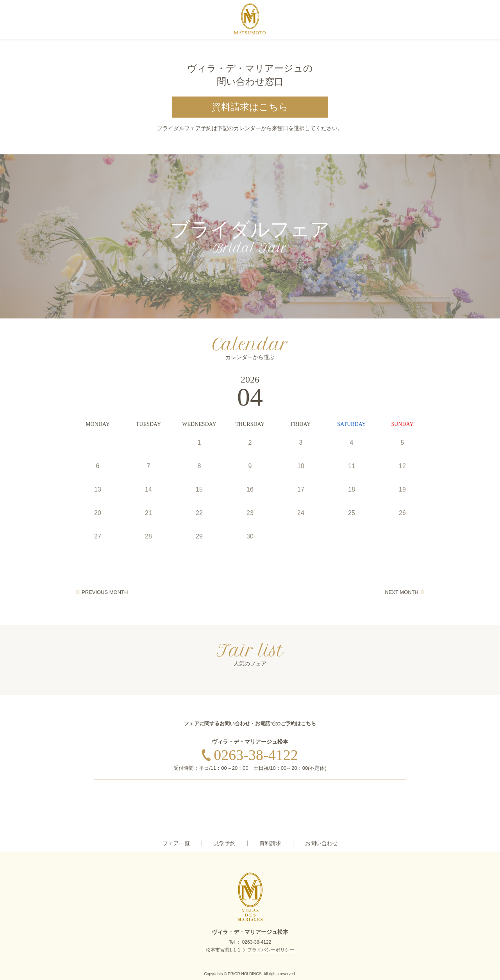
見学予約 (225, 843)
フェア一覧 (176, 843)
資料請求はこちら (250, 107)
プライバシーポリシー (271, 950)
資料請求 (270, 843)
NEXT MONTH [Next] (402, 592)
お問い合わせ (321, 843)
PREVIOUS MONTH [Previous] (105, 592)
